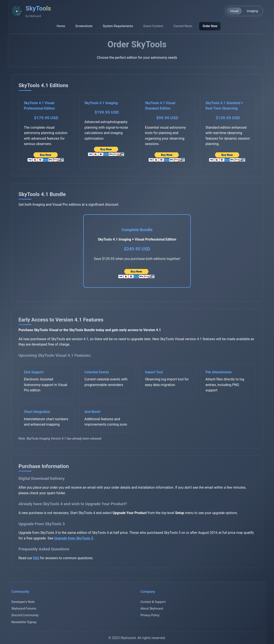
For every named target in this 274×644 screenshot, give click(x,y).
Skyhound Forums (24, 609)
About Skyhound (152, 609)
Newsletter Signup (24, 622)
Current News (183, 26)
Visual (234, 11)
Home (61, 26)
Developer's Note (23, 602)
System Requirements (118, 26)
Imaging (252, 11)
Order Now (210, 26)
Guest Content (153, 26)
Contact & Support (153, 602)
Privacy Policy (150, 615)
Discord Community (25, 615)
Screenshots (84, 26)
